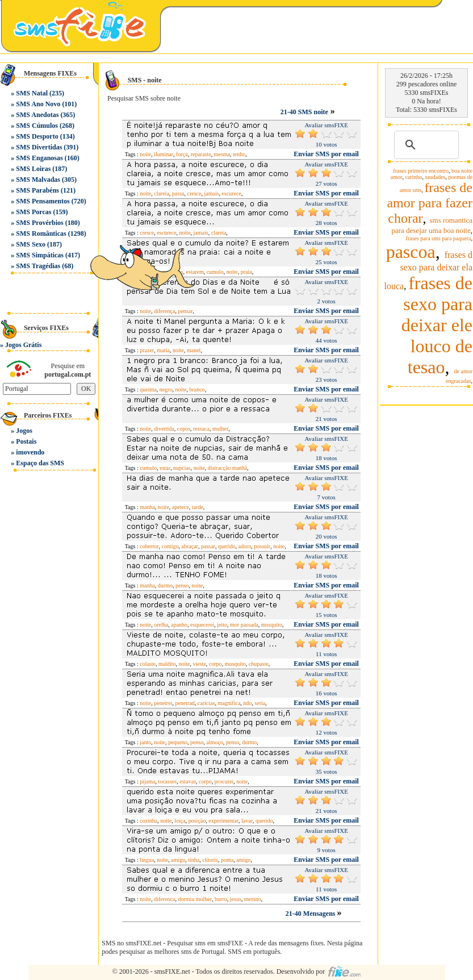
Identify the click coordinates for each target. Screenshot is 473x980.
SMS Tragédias (38, 266)
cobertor (149, 546)
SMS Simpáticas (40, 255)
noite (145, 154)
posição (197, 821)
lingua (147, 860)
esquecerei (202, 625)
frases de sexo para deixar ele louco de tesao (437, 325)
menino (253, 899)
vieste (200, 664)
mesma (222, 154)
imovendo (30, 452)
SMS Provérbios (39, 223)
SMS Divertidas (39, 147)
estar (165, 468)
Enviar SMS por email (326, 154)
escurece (232, 193)
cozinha (148, 821)
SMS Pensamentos (43, 201)
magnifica (229, 703)
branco (197, 389)
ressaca (201, 429)
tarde (198, 507)
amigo (178, 860)
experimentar (223, 821)
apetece (181, 507)
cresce (194, 193)
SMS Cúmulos (37, 126)
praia (246, 272)
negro (166, 389)
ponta (227, 860)
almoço (214, 742)
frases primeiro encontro (421, 171)
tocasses (167, 781)
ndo (247, 703)
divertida (164, 429)
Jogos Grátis (23, 345)
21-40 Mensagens (311, 914)
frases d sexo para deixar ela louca (428, 270)
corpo (215, 664)
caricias (206, 703)
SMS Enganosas (39, 158)
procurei (224, 781)
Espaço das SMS (40, 463)
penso (182, 585)
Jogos (24, 431)
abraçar (190, 546)
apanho (179, 625)
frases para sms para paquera (439, 238)
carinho (413, 177)
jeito (222, 625)
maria (163, 350)
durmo (165, 585)
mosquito (272, 625)
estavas (188, 781)
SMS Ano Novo (38, 104)
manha (147, 507)
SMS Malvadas (38, 180)
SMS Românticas (41, 233)
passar (208, 546)
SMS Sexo (31, 244)
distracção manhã (228, 468)
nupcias (182, 468)
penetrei (163, 703)
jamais (211, 193)
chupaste (259, 664)
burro (221, 899)
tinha (194, 860)
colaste (148, 664)
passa (178, 193)
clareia (162, 193)
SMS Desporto (37, 136)
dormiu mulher (195, 899)
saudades (435, 177)
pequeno (178, 742)
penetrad (185, 703)
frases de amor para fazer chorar (430, 203)
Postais (26, 441)
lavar (247, 821)
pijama (147, 781)
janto (145, 742)
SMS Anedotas (37, 115)
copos (184, 429)
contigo (170, 546)
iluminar (164, 154)
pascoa (411, 252)
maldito (167, 664)
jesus (236, 899)
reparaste (201, 154)
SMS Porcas (34, 212)
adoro (244, 546)
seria (260, 703)
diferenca (164, 899)
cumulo (215, 272)
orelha (161, 625)
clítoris (210, 860)
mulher (220, 429)
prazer (147, 350)
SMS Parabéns (37, 190)
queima (148, 389)
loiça (180, 821)
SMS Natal (32, 93)
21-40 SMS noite (304, 112)
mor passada (244, 625)
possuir (262, 546)
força (182, 154)
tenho (239, 154)
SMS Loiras (33, 169)
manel (194, 350)
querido (227, 546)
